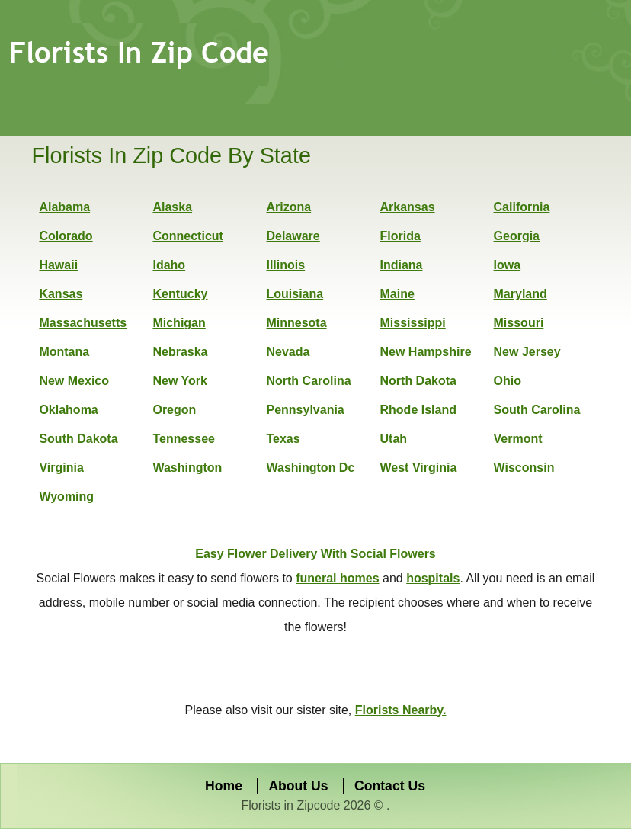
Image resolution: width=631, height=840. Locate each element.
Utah (394, 439)
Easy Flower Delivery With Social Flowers (315, 554)
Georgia (517, 236)
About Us (298, 786)
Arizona (288, 207)
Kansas (61, 294)
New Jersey (527, 352)
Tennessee (184, 439)
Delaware (293, 236)
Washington (187, 468)
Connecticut (187, 236)
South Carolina (537, 410)
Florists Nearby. (401, 710)
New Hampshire (426, 352)
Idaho (169, 265)
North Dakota (418, 381)
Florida (400, 236)
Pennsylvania (305, 410)
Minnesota (296, 323)
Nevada (288, 352)
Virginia (61, 468)
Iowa (508, 265)
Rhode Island (418, 410)
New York (179, 381)
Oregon (174, 410)
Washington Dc (310, 468)
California (522, 207)
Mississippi (413, 323)
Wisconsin (524, 468)
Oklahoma (68, 410)
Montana (64, 352)
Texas (283, 439)
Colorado (66, 236)
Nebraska (180, 352)
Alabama (64, 207)
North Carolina (308, 381)
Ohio (508, 381)
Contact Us (390, 786)
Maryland (520, 294)
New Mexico (74, 381)
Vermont (518, 439)
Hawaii (58, 265)
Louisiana (295, 294)
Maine (397, 294)
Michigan (179, 323)
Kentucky (180, 294)
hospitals (433, 578)
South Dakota (78, 439)
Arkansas (408, 207)
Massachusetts (83, 323)
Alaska (172, 207)
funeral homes (337, 578)
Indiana (402, 265)
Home (224, 786)
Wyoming (66, 497)
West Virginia (419, 468)
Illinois (285, 265)
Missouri (519, 323)
